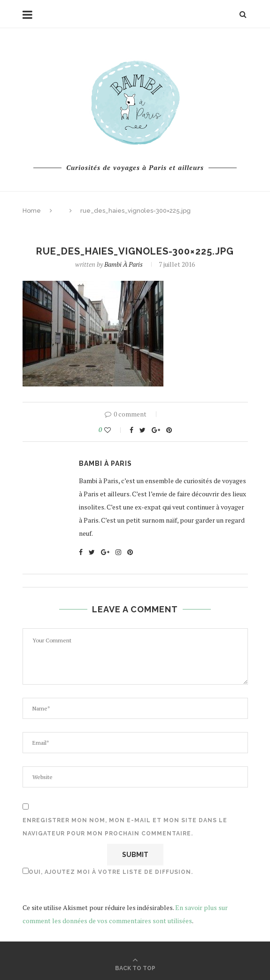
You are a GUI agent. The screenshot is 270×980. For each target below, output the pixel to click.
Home (32, 211)
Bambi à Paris (123, 264)
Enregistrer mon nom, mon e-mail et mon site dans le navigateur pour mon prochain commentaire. (125, 827)
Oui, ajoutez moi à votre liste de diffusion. (108, 872)
